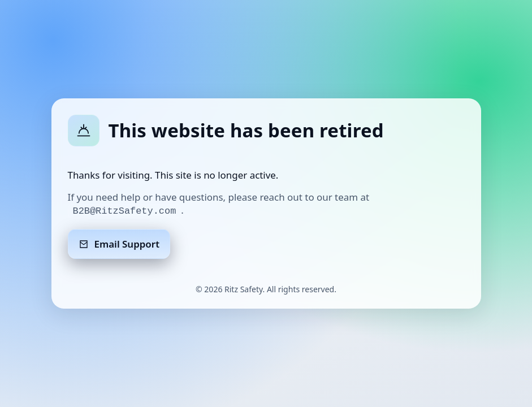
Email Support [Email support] (119, 244)
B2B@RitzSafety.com (125, 211)
